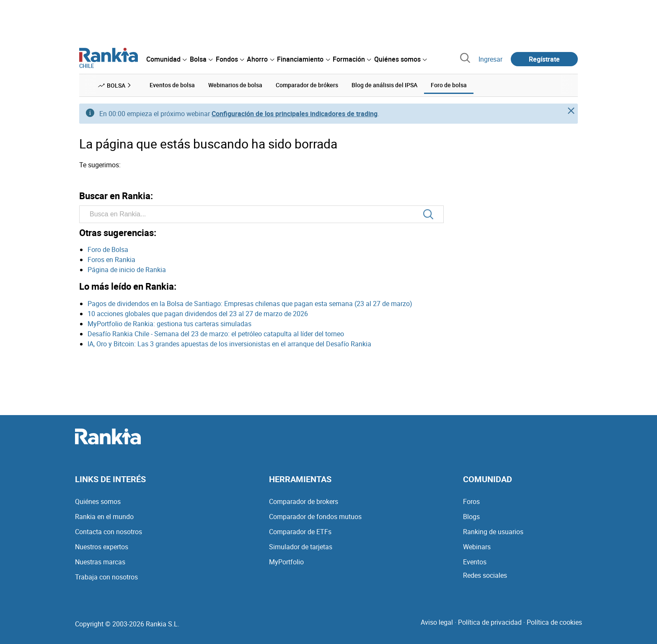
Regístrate (544, 59)
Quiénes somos (98, 501)
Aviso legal (437, 622)
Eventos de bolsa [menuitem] (172, 85)
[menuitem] (166, 59)
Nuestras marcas (100, 562)
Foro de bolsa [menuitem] (449, 85)
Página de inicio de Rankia (127, 270)
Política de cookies (554, 622)
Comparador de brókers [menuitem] (307, 85)
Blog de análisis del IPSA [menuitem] (384, 85)
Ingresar (490, 59)
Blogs (471, 517)
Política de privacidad (490, 622)
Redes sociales (485, 575)
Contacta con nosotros (109, 532)
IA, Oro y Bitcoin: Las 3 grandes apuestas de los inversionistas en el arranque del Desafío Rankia (229, 344)
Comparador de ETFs (300, 532)
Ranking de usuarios (493, 532)
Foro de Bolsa (108, 249)
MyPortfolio (286, 562)
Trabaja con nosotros (106, 577)
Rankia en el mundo (104, 517)
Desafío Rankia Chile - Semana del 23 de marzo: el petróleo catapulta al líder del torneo (216, 334)
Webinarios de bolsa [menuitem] (235, 85)
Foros (471, 501)
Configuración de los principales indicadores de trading (295, 114)
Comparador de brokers (304, 501)
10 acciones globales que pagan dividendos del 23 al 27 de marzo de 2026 (198, 314)
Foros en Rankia (111, 260)
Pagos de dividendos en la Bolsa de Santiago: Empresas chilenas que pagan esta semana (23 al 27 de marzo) (250, 304)
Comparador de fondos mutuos (315, 517)
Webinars (477, 547)
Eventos (475, 562)
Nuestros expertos (102, 547)
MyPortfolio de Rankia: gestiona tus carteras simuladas (169, 324)
